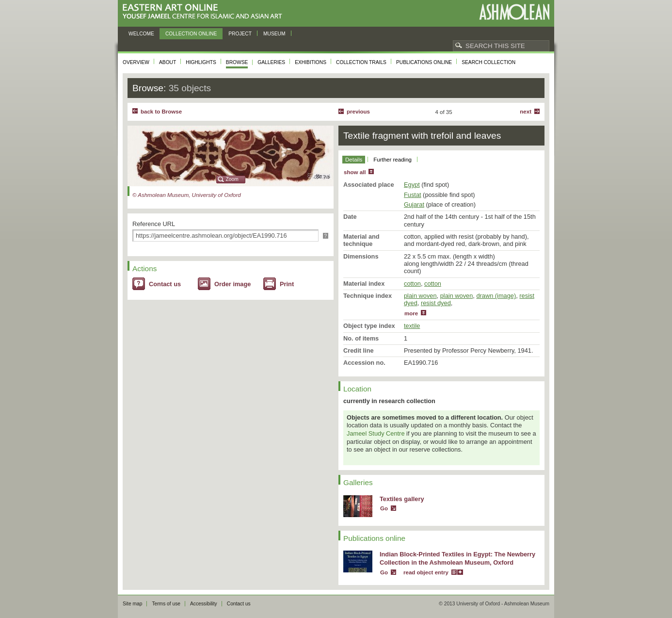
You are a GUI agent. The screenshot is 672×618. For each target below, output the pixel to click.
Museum (274, 34)
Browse (237, 62)
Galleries (271, 62)
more (411, 313)
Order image (232, 284)
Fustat (413, 195)
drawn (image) (496, 296)
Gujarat (414, 204)
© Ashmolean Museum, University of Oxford (187, 195)
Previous (358, 112)
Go (384, 508)
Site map (132, 604)
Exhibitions (311, 62)
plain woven (420, 296)
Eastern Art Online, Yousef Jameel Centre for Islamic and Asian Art (205, 12)
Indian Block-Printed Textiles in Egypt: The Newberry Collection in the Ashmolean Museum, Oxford (457, 558)
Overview (136, 62)
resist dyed (436, 303)
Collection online (191, 34)
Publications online (424, 62)
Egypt (412, 185)
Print (287, 284)
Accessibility (204, 604)
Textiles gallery (402, 499)
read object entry (426, 572)
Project (240, 34)
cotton (412, 284)
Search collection (488, 62)
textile (412, 326)
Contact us (165, 284)
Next (526, 112)
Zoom (232, 179)
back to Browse (161, 112)
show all (355, 172)
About (168, 62)
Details (354, 160)
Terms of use (166, 604)
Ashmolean (514, 12)
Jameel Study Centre (376, 433)
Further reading (392, 160)
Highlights (201, 62)
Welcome (141, 34)
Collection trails (361, 62)
